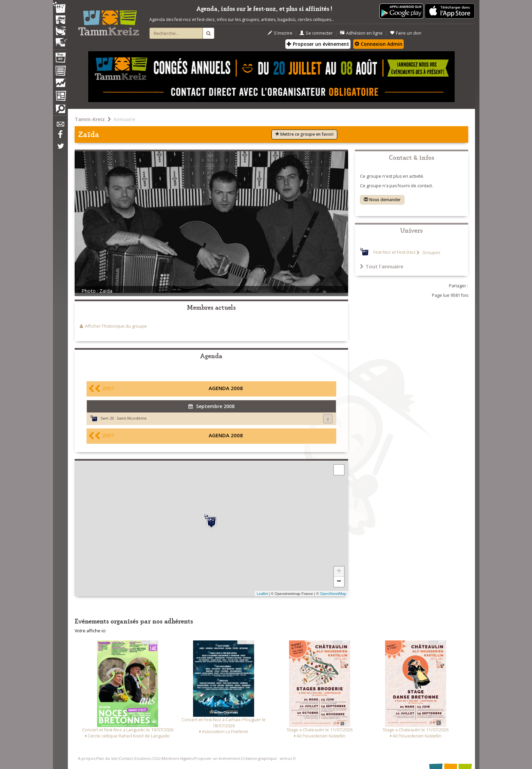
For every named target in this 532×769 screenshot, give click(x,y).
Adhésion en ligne (361, 33)
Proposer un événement (217, 758)
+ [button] (339, 572)
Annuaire (124, 119)
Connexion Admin (378, 44)
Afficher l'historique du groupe (116, 326)
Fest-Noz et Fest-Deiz (394, 253)
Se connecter (316, 33)
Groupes (431, 253)
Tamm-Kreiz (90, 119)
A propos (87, 758)
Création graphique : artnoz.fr (269, 758)
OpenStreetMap (333, 594)
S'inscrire (280, 33)
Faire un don (406, 33)
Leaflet (262, 594)
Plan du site (107, 758)
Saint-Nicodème (132, 418)
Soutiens (142, 758)
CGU (156, 758)
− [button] (339, 582)
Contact (126, 758)
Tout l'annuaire (382, 266)
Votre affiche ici (90, 631)
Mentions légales (177, 758)
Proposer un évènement (318, 44)
